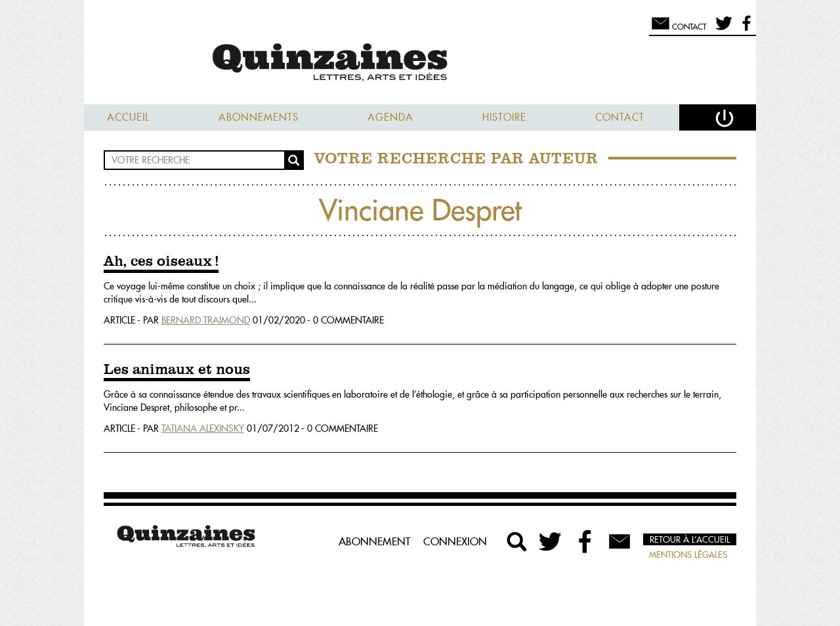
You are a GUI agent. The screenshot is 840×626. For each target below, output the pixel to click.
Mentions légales (688, 554)
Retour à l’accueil (690, 539)
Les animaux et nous (177, 370)
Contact (620, 117)
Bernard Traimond (206, 320)
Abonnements (259, 117)
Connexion (455, 541)
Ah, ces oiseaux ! (161, 262)
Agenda (390, 117)
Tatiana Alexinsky (203, 428)
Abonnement (374, 541)
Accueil (128, 117)
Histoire (504, 117)
